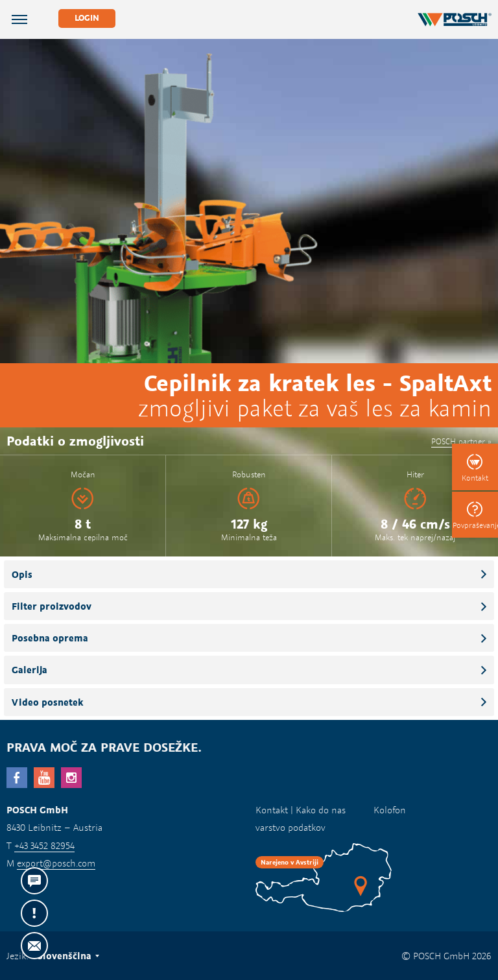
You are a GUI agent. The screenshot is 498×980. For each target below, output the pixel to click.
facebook (17, 778)
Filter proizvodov (52, 606)
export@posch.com (56, 863)
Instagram (71, 778)
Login (87, 18)
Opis (22, 574)
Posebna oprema (50, 638)
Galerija (30, 670)
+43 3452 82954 (44, 845)
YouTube (44, 778)
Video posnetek (47, 702)
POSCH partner (458, 441)
